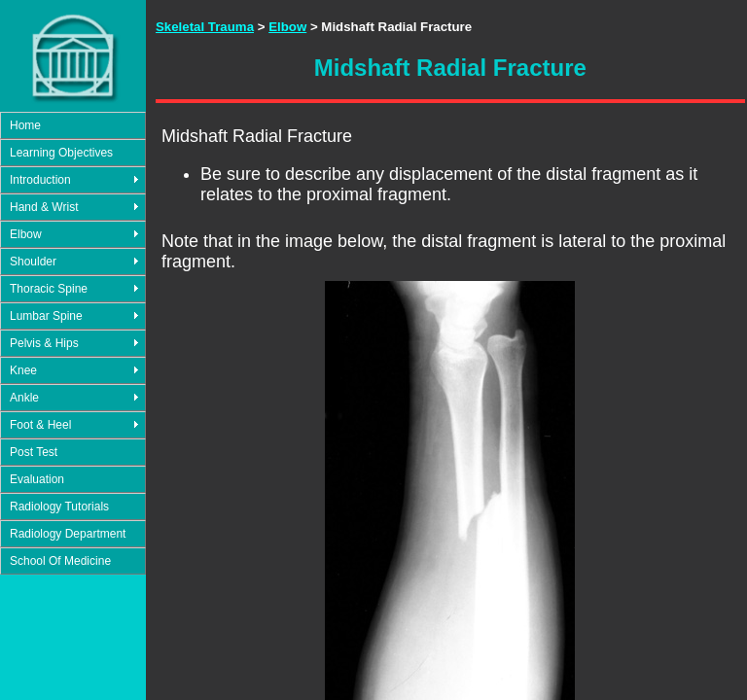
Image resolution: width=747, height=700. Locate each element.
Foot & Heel (40, 425)
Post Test (34, 452)
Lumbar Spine (46, 316)
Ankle (24, 398)
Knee (23, 370)
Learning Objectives (61, 153)
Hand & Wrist (44, 207)
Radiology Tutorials (59, 507)
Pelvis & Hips (44, 343)
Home (25, 125)
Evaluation (37, 479)
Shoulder (33, 262)
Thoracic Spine (49, 289)
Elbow (26, 234)
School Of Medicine (60, 561)
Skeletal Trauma (205, 27)
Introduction (40, 180)
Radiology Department (68, 534)
